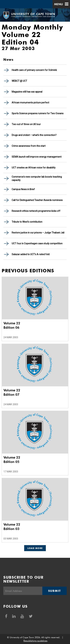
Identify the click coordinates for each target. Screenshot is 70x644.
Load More (35, 548)
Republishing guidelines (35, 641)
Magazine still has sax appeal (27, 92)
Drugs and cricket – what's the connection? (34, 135)
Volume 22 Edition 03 (12, 527)
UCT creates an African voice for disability (34, 168)
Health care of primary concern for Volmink (34, 70)
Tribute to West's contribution (27, 222)
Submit (54, 591)
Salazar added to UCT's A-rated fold (31, 254)
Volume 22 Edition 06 (12, 325)
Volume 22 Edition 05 (12, 460)
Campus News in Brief (23, 189)
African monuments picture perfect (30, 103)
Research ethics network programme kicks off (36, 211)
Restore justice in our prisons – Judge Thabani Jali (38, 233)
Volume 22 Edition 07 (12, 392)
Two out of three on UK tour (26, 124)
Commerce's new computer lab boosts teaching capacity (37, 178)
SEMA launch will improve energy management (37, 157)
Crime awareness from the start (29, 146)
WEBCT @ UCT (19, 81)
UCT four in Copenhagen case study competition (37, 243)
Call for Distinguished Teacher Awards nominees (37, 200)
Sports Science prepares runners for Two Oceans (38, 113)
